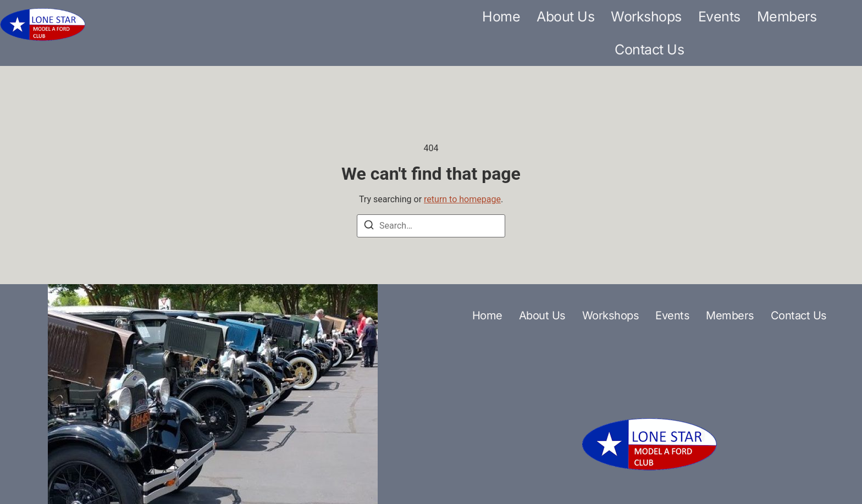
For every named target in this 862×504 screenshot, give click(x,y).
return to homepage (462, 199)
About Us (565, 16)
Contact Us (649, 49)
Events (719, 16)
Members (787, 16)
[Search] (369, 227)
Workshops (646, 16)
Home (501, 16)
